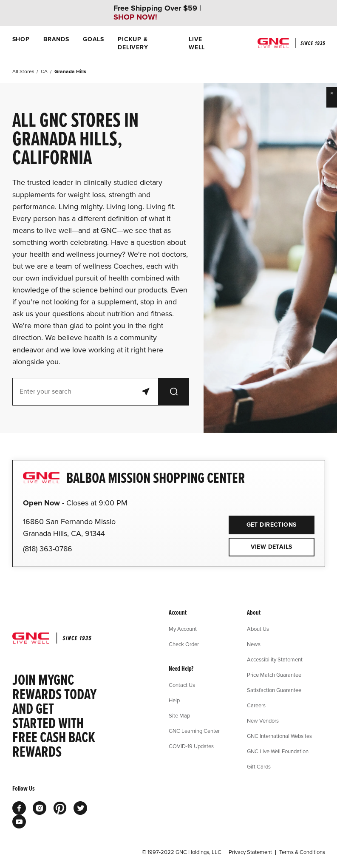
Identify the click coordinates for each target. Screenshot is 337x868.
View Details (272, 547)
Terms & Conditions (302, 852)
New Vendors (263, 720)
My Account (183, 629)
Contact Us (182, 685)
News (254, 644)
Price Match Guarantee (274, 675)
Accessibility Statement (275, 659)
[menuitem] (21, 43)
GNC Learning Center (194, 731)
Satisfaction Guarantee (274, 690)
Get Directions (263, 522)
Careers (256, 705)
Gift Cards (259, 766)
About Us (258, 629)
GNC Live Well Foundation (278, 751)
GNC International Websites (279, 736)
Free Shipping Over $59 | (157, 13)
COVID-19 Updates (191, 746)
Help (174, 700)
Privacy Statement (250, 852)
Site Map (179, 715)
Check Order (184, 644)
